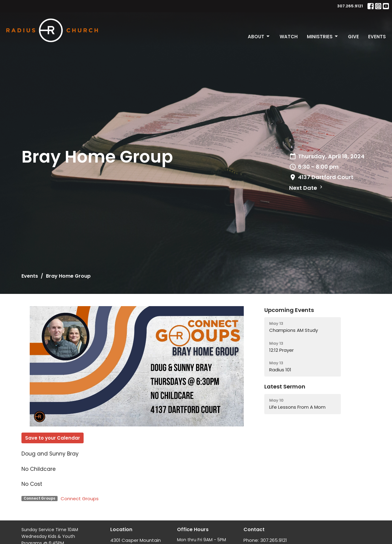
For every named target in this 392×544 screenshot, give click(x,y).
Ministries (323, 37)
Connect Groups (80, 499)
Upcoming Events (289, 310)
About (259, 37)
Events (377, 37)
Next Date (307, 188)
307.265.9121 (350, 6)
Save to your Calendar (53, 438)
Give (353, 37)
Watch (289, 37)
